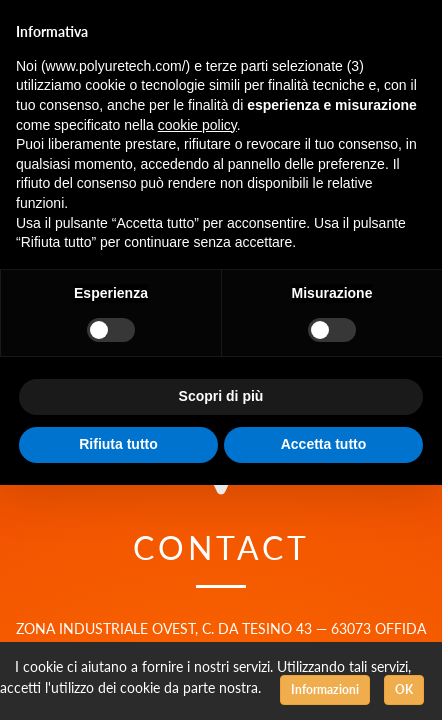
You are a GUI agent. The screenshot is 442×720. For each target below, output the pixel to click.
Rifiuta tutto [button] (118, 444)
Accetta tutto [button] (324, 444)
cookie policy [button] (197, 125)
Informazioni (325, 689)
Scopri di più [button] (221, 396)
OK (404, 689)
